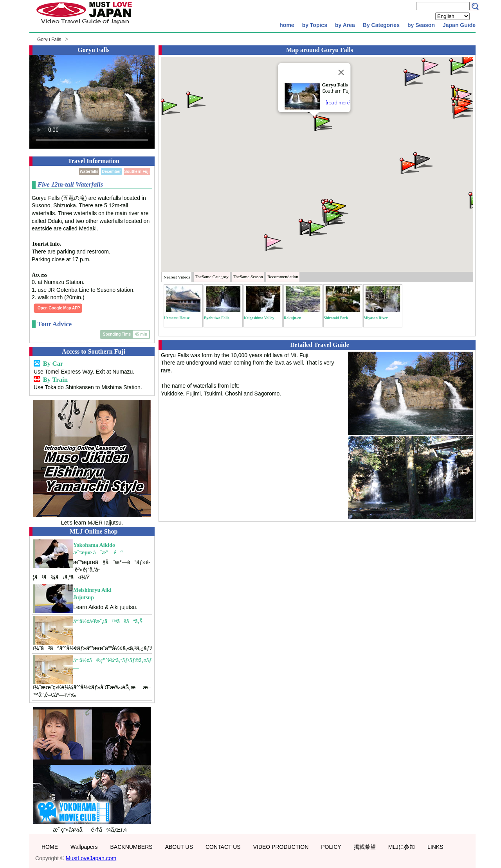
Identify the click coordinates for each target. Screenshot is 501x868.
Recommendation (283, 277)
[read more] (338, 103)
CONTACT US (223, 847)
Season (248, 277)
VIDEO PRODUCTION (281, 847)
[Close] (341, 72)
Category (212, 277)
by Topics (315, 25)
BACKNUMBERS (132, 847)
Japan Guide (459, 25)
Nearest (177, 277)
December (111, 172)
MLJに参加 (402, 847)
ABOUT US (179, 847)
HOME (50, 847)
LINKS (435, 847)
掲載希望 (365, 847)
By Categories (381, 25)
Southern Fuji (137, 172)
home (287, 25)
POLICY (331, 847)
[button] (322, 122)
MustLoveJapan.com (91, 858)
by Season (421, 25)
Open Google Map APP (59, 308)
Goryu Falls (49, 40)
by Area (345, 25)
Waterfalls (89, 172)
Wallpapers (84, 847)
